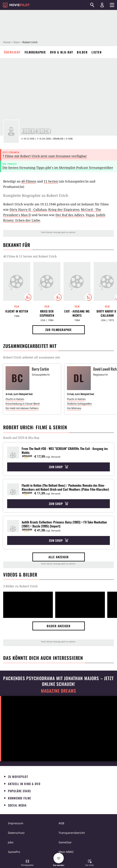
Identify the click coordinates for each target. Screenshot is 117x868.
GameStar (65, 842)
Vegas (90, 215)
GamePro (14, 852)
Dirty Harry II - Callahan (28, 210)
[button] (27, 863)
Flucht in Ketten (17, 311)
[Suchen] (92, 5)
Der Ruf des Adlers (70, 215)
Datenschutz (16, 833)
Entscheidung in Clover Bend (23, 404)
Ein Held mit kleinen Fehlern (22, 408)
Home (7, 42)
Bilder (82, 52)
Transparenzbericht (72, 833)
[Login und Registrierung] (102, 5)
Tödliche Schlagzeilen (79, 404)
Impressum (16, 823)
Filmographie (35, 52)
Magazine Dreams (58, 691)
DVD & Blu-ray (62, 52)
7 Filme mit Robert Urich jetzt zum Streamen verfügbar (45, 156)
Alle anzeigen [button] (59, 557)
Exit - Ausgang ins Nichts (77, 313)
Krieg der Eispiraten (64, 210)
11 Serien (51, 181)
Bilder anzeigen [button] (59, 626)
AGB (61, 823)
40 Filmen (29, 181)
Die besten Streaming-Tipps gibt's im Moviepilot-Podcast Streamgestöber (58, 168)
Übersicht (12, 52)
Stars (16, 42)
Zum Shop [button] (58, 467)
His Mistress (74, 408)
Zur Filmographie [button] (58, 330)
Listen (97, 52)
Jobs (11, 842)
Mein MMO (66, 852)
